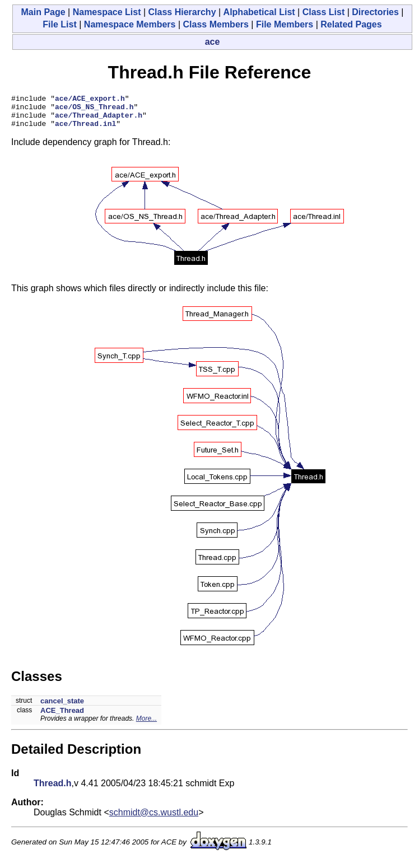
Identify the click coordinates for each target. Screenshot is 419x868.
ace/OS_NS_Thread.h (94, 110)
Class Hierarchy (182, 12)
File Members (285, 24)
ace (213, 42)
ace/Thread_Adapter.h (99, 120)
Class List (324, 12)
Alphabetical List (259, 12)
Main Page (43, 12)
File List (59, 24)
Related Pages (351, 24)
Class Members (216, 24)
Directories (375, 12)
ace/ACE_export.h (90, 100)
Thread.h (53, 790)
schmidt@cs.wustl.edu (154, 819)
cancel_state (62, 708)
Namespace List (107, 12)
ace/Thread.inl (85, 130)
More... (146, 725)
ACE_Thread (62, 717)
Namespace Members (130, 24)
